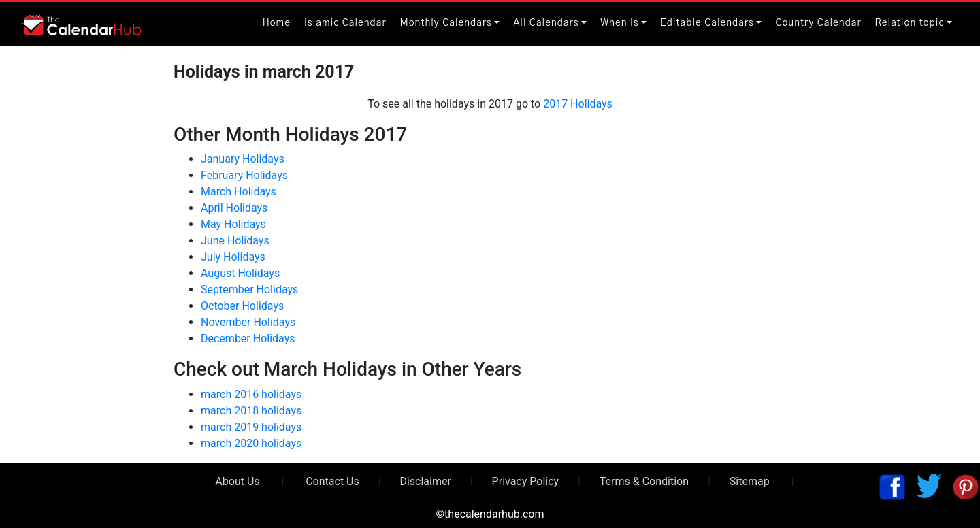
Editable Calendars (707, 23)
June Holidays (235, 241)
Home (277, 23)
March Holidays (239, 192)
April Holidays (234, 208)
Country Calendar (818, 23)
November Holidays (248, 322)
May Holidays (233, 224)
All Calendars (546, 23)
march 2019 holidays (251, 427)
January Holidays (243, 159)
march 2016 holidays (251, 394)
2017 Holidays (578, 104)
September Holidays (249, 290)
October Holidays (242, 306)
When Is (620, 23)
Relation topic (910, 23)
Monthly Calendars (446, 23)
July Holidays (233, 257)
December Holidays (248, 339)
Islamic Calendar (345, 23)
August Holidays (240, 273)
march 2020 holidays (251, 443)
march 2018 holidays (251, 411)
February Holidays (244, 175)
